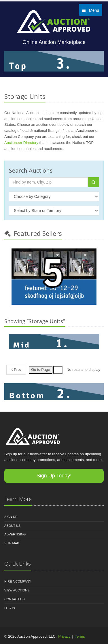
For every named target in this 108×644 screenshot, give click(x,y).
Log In (10, 608)
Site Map (12, 543)
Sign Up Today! (54, 476)
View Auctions (17, 590)
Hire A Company (18, 581)
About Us (12, 526)
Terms (80, 636)
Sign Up (11, 517)
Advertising (15, 534)
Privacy (64, 636)
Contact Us (15, 599)
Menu (91, 10)
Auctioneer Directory (21, 143)
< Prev (16, 370)
